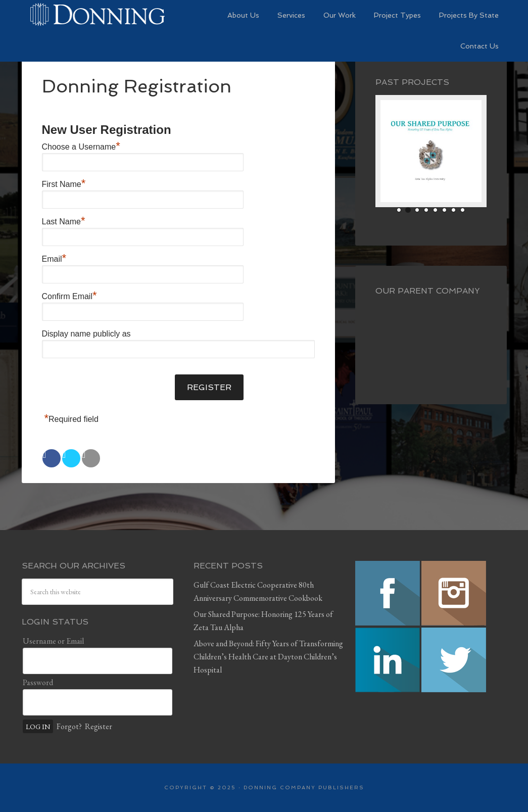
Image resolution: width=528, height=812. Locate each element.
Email (54, 259)
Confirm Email (69, 296)
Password (38, 682)
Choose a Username (81, 147)
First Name (64, 184)
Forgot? (69, 726)
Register (99, 726)
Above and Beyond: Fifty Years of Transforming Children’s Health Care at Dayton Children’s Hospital (268, 657)
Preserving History (98, 15)
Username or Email (53, 641)
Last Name (64, 222)
